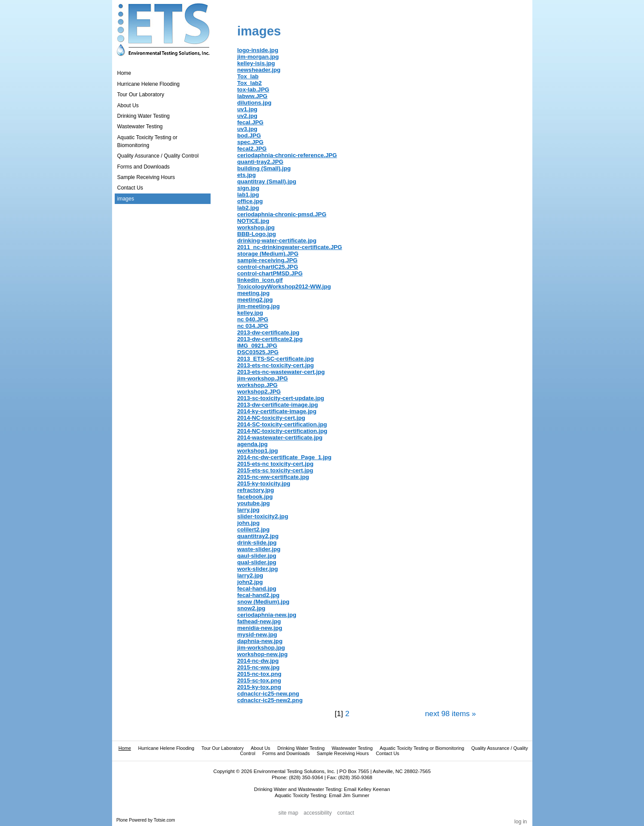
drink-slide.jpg (257, 543)
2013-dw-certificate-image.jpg (278, 405)
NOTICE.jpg (253, 221)
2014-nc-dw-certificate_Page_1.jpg (284, 457)
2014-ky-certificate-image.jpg (277, 411)
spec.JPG (250, 142)
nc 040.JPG (253, 319)
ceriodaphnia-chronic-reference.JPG (287, 155)
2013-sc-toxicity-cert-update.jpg (281, 398)
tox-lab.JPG (253, 90)
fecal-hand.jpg (257, 589)
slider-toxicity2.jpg (263, 516)
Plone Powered (132, 820)
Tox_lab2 (250, 83)
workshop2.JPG (259, 392)
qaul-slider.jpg (257, 556)
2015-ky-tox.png (259, 687)
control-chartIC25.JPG (268, 267)
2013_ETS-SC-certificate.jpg (276, 359)
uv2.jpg (247, 116)
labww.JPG (252, 96)
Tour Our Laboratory (223, 748)
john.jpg (248, 523)
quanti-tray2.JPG (260, 162)
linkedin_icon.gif (260, 280)
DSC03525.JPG (258, 352)
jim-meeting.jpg (259, 306)
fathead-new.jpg (259, 621)
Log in (521, 822)
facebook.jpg (255, 497)
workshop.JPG (257, 385)
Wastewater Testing (352, 748)
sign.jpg (248, 188)
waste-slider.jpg (259, 549)
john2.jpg (250, 582)
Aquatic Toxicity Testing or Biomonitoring (422, 748)
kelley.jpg (250, 313)
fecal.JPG (250, 122)
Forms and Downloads (286, 753)
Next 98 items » (450, 714)
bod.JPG (249, 135)
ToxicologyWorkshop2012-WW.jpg (284, 286)
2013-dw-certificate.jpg (268, 332)
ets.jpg (247, 175)
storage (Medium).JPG (268, 254)
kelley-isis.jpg (256, 63)
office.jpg (250, 201)
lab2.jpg (248, 208)
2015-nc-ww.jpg (259, 667)
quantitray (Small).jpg (267, 181)
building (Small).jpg (264, 168)
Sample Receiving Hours (343, 753)
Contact (346, 813)
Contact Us (388, 753)
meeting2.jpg (255, 300)
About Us (260, 748)
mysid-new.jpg (257, 634)
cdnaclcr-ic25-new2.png (270, 700)
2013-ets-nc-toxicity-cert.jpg (276, 365)
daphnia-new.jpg (260, 641)
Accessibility (318, 813)
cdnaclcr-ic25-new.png (268, 694)
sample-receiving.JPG (267, 260)
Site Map (288, 813)
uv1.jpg (247, 109)
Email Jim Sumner (349, 795)
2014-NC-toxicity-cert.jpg (271, 418)
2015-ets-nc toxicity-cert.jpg (275, 464)
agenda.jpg (253, 444)
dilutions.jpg (254, 103)
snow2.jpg (251, 608)
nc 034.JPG (253, 326)
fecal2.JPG (252, 149)
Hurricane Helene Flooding (166, 748)
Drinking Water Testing (301, 748)
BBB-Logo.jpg (257, 234)
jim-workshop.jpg (261, 648)
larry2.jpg (250, 575)
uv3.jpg (247, 129)
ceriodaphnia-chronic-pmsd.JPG (282, 214)
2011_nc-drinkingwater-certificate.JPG (290, 247)
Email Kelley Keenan (367, 789)
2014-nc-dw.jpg (258, 661)
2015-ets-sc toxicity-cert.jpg (275, 470)
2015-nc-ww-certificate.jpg (273, 477)
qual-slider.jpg (257, 562)
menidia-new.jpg (260, 628)
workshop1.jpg (258, 451)
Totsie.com (164, 820)
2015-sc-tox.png (259, 680)
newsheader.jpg (259, 70)
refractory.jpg (256, 490)
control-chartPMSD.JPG (270, 273)
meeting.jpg (253, 293)
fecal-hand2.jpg (259, 595)
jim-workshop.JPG (263, 378)
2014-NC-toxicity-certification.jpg (282, 431)
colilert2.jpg (253, 529)
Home (124, 73)
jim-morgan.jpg (258, 57)
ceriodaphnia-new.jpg (267, 615)
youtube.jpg (254, 503)
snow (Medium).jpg (263, 602)
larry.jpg (248, 510)
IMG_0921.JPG (257, 346)
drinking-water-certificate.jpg (277, 241)
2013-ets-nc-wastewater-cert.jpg (281, 372)
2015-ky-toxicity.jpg (264, 483)
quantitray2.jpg (258, 536)
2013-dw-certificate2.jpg (270, 339)
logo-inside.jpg (258, 50)
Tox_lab (248, 76)
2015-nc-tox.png (259, 674)
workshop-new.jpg (262, 654)
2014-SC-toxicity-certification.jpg (282, 424)
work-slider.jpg (258, 569)
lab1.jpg (248, 195)
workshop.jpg (256, 227)
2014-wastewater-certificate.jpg (280, 438)
